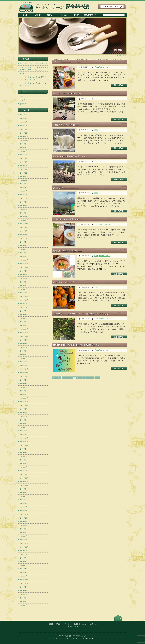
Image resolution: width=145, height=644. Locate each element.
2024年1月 (24, 213)
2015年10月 (24, 518)
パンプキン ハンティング (63, 282)
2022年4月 (24, 286)
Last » (98, 378)
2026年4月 (24, 118)
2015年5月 (24, 533)
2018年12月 (24, 398)
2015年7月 (24, 525)
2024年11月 (24, 177)
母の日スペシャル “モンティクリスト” (33, 64)
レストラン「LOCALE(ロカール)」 (67, 93)
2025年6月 (24, 151)
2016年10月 (24, 485)
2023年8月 (24, 231)
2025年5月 (24, 155)
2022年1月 (24, 293)
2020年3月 (24, 358)
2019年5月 (24, 384)
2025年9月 (24, 144)
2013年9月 (24, 587)
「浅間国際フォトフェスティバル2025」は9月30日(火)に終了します (81, 314)
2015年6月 (24, 529)
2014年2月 (24, 576)
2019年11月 (24, 369)
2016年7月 (24, 493)
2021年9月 (24, 304)
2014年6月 (24, 562)
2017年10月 (24, 445)
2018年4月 (24, 424)
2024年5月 (24, 198)
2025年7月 (24, 148)
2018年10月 (24, 405)
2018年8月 (24, 413)
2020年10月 (24, 336)
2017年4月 (24, 464)
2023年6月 (24, 238)
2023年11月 (24, 220)
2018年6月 (24, 416)
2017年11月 (24, 442)
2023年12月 (24, 217)
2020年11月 (24, 333)
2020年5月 (24, 351)
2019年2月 (24, 391)
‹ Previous (66, 378)
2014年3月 (24, 572)
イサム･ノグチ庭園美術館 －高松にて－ (69, 156)
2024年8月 (24, 188)
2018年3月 (24, 427)
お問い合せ (94, 624)
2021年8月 (24, 307)
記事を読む (119, 85)
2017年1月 (24, 474)
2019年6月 (24, 380)
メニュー (38, 15)
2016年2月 (24, 507)
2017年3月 (24, 467)
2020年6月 (24, 347)
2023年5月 (24, 242)
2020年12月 (24, 329)
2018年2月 (24, 431)
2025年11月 (24, 137)
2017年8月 (24, 449)
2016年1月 (24, 511)
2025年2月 (24, 166)
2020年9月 (24, 340)
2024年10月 (24, 180)
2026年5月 (24, 115)
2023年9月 (24, 227)
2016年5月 (24, 500)
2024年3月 (24, 206)
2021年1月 (24, 326)
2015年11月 (24, 514)
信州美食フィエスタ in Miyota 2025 (68, 251)
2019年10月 (24, 373)
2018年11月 (24, 402)
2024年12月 (24, 173)
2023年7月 (24, 235)
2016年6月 (24, 496)
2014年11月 (24, 543)
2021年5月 (24, 318)
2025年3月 (24, 162)
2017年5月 (24, 460)
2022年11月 (24, 264)
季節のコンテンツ (104, 67)
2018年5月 (24, 420)
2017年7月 (24, 453)
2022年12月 (24, 260)
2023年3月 (24, 249)
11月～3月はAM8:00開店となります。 (69, 219)
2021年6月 (24, 315)
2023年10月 (24, 224)
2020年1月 (24, 365)
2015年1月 (24, 540)
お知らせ (23, 73)
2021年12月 (24, 296)
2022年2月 (24, 289)
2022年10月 (24, 267)
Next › (92, 378)
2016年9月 (24, 489)
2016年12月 (24, 478)
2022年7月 (24, 278)
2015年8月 (24, 522)
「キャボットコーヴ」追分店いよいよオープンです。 (33, 84)
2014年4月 (24, 569)
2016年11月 (24, 482)
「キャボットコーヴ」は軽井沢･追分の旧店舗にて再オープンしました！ (34, 68)
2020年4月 (24, 355)
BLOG (77, 15)
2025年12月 (24, 133)
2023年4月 (24, 246)
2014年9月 (24, 551)
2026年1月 (24, 129)
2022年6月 (24, 282)
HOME (25, 15)
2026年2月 (24, 126)
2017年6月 (24, 456)
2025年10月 (24, 140)
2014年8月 (24, 554)
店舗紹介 (51, 15)
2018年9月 (24, 409)
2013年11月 (24, 583)
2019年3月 (24, 387)
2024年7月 (24, 191)
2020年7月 (24, 344)
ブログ (96, 67)
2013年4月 (24, 602)
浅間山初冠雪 (59, 188)
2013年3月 (24, 605)
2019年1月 (24, 395)
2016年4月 (24, 503)
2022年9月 (24, 271)
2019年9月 (24, 376)
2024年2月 (24, 209)
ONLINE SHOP (90, 15)
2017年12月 (24, 438)
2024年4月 (24, 202)
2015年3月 (24, 536)
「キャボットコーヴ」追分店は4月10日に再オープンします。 (33, 78)
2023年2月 (24, 253)
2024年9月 (24, 184)
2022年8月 (24, 275)
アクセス (64, 15)
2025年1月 (24, 169)
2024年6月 (24, 195)
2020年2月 (24, 362)
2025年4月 (24, 158)
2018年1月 (24, 434)
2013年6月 (24, 594)
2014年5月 (24, 565)
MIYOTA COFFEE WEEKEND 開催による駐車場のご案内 (77, 345)
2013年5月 (24, 598)
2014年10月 (24, 547)
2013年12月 (24, 580)
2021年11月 (24, 300)
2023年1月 (24, 257)
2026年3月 (24, 122)
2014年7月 (24, 558)
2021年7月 (24, 311)
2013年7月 (24, 591)
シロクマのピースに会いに (64, 125)
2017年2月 (24, 471)
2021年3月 (24, 322)
